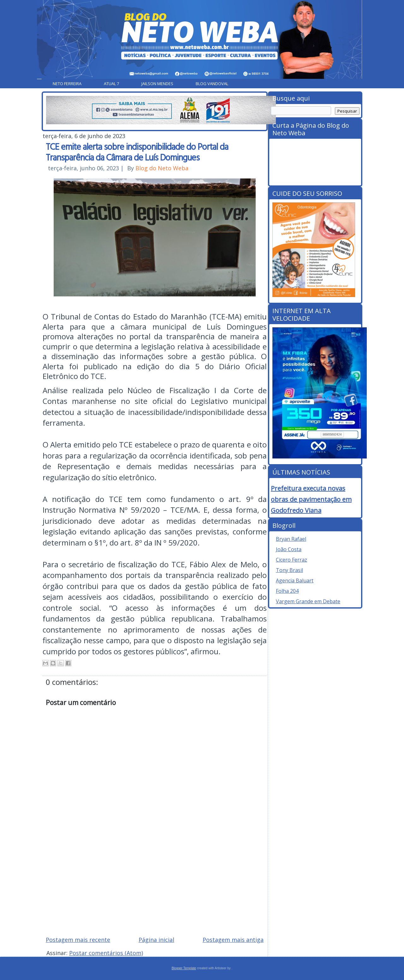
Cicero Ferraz (291, 560)
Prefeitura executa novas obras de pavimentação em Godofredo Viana (311, 499)
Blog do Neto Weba (162, 168)
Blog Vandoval (212, 84)
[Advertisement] (155, 886)
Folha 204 (287, 591)
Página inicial (156, 940)
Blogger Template (184, 968)
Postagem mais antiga (233, 940)
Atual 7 (111, 84)
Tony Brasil (289, 570)
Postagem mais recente (78, 940)
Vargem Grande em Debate (308, 601)
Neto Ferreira (67, 84)
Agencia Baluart (295, 580)
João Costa (289, 549)
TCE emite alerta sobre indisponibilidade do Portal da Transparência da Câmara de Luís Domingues (137, 152)
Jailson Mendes (157, 84)
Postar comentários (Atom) (106, 953)
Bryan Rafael (291, 539)
